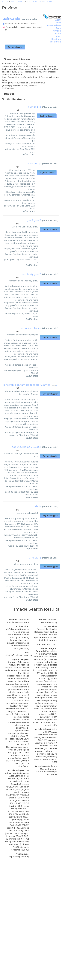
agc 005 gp (34, 164)
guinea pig (34, 107)
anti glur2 (35, 558)
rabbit (37, 506)
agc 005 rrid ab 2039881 (26, 447)
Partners (57, 34)
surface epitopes (31, 328)
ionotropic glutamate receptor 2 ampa (27, 385)
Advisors (57, 31)
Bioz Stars (56, 39)
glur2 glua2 (34, 220)
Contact (57, 36)
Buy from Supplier (15, 47)
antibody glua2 (32, 274)
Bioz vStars (56, 42)
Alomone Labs (30, 19)
